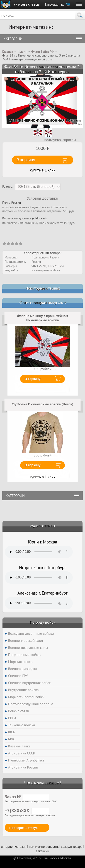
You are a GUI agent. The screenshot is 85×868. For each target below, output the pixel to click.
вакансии (42, 851)
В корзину (33, 379)
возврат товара (72, 847)
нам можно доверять (44, 847)
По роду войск (42, 622)
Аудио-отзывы (42, 526)
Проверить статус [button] (23, 828)
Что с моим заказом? (42, 783)
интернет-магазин (14, 847)
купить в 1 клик (43, 170)
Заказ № (27, 797)
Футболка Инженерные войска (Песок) (42, 404)
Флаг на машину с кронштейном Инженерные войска (42, 318)
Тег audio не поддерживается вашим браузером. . (39, 552)
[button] (80, 15)
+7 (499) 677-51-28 (27, 5)
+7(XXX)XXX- (27, 811)
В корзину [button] (26, 160)
